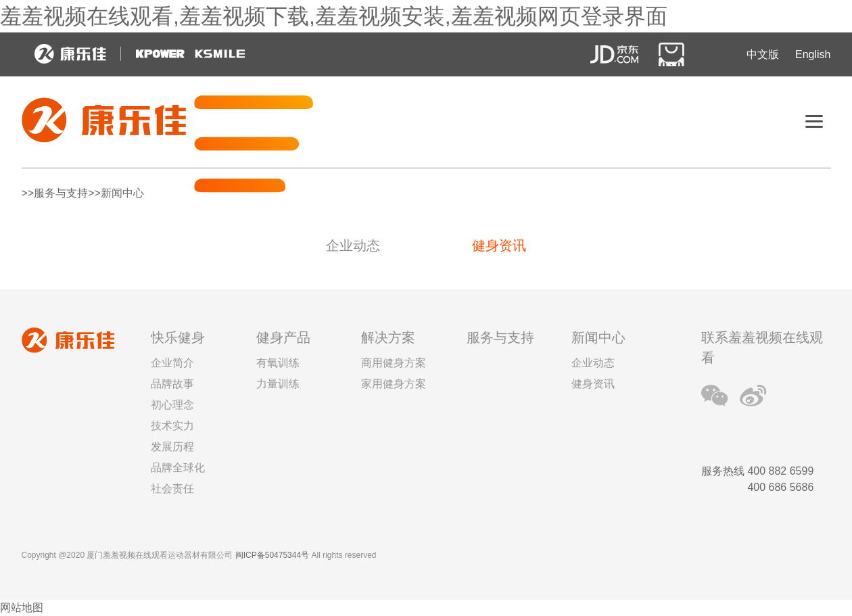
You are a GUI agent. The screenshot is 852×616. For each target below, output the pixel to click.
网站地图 (22, 608)
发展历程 (172, 447)
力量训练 (278, 384)
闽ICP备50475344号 (272, 555)
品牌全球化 (178, 468)
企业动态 (353, 245)
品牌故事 (172, 384)
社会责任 (172, 489)
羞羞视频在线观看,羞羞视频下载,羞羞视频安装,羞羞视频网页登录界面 (334, 16)
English (813, 54)
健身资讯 (499, 245)
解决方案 (388, 337)
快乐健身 (178, 337)
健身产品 (283, 337)
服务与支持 (500, 337)
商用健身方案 (394, 363)
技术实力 (172, 426)
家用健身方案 (394, 384)
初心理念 (172, 405)
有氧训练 (278, 363)
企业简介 (172, 363)
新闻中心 (598, 337)
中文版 (763, 54)
